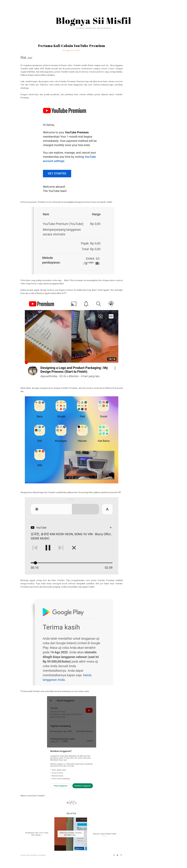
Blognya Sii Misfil (94, 20)
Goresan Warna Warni (33, 855)
